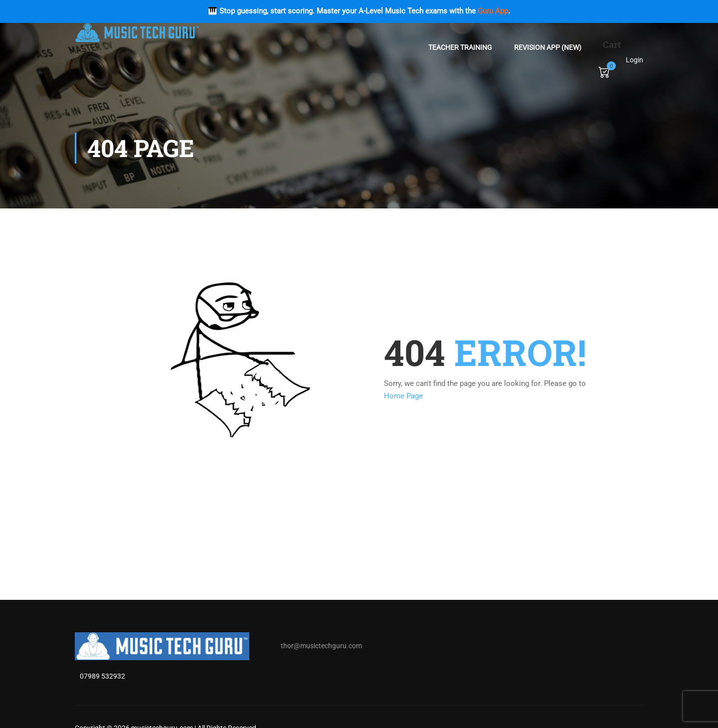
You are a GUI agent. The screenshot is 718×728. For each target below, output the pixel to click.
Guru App (493, 11)
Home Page (403, 396)
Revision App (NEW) (548, 47)
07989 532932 (102, 676)
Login (634, 60)
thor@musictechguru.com (321, 646)
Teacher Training (460, 47)
